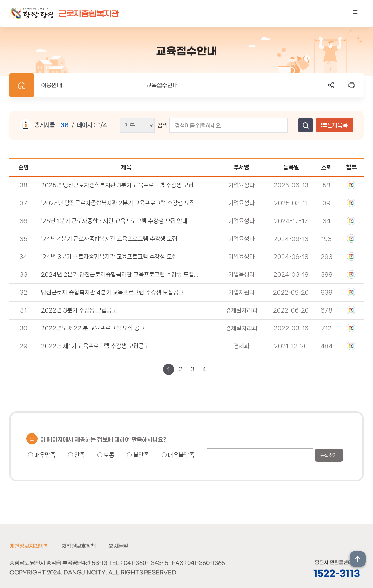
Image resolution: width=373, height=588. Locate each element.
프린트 (352, 85)
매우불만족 (178, 455)
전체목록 (334, 125)
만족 (76, 455)
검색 (162, 125)
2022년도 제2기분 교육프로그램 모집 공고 (93, 328)
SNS (331, 85)
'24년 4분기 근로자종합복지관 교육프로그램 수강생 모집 (109, 239)
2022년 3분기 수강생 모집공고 (79, 310)
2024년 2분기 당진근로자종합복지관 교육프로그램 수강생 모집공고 (120, 274)
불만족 (138, 455)
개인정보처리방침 (29, 546)
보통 (106, 455)
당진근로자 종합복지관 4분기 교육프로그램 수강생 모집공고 (112, 292)
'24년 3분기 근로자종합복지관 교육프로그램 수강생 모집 (109, 257)
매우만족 (42, 455)
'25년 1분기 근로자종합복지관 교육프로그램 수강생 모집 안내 (114, 221)
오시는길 (118, 546)
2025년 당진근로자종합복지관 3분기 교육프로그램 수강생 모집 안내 (120, 185)
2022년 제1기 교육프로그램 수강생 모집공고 (95, 346)
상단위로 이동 (358, 559)
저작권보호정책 (79, 546)
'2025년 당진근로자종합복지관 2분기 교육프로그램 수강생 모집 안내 (120, 203)
